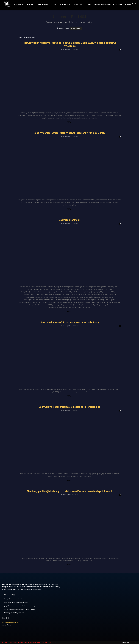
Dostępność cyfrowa (47, 5)
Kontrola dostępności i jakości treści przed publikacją (70, 322)
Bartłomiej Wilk (66, 49)
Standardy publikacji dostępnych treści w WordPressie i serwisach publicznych (69, 491)
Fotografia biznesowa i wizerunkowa (75, 5)
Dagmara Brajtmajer (70, 220)
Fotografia (31, 5)
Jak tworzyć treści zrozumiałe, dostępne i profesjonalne (69, 407)
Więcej (70, 122)
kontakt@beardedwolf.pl (10, 622)
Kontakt (129, 5)
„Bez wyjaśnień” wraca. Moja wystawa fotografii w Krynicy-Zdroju (69, 133)
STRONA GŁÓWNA (76, 28)
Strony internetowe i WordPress (108, 5)
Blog (9, 5)
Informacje (18, 5)
